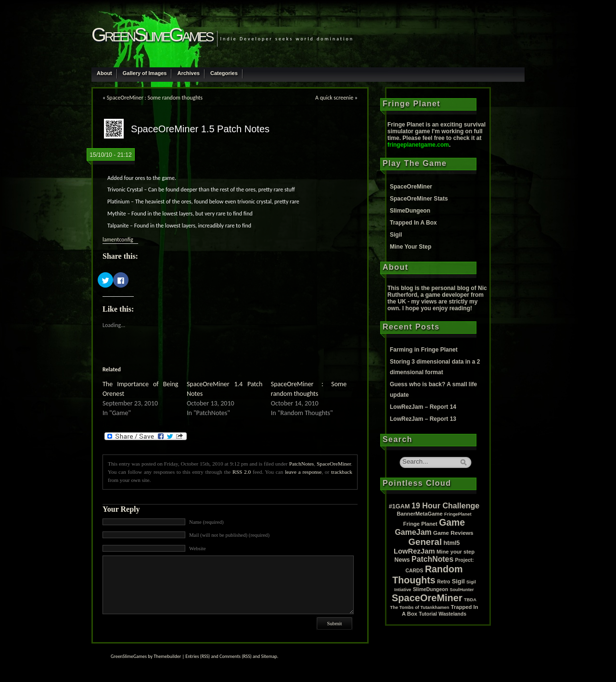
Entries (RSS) (198, 656)
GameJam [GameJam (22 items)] (413, 532)
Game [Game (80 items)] (452, 522)
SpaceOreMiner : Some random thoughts (155, 98)
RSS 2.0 (242, 472)
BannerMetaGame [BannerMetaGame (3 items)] (419, 514)
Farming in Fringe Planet (424, 350)
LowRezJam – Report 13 (423, 419)
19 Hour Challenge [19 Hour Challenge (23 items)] (445, 505)
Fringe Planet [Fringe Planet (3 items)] (420, 524)
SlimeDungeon (410, 211)
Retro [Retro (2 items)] (443, 582)
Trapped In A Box (413, 223)
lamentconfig (118, 240)
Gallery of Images (145, 73)
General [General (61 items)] (425, 542)
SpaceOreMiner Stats (419, 199)
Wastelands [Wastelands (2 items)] (452, 614)
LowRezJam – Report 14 (423, 407)
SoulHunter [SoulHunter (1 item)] (462, 590)
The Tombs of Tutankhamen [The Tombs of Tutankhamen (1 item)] (420, 607)
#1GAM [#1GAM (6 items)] (399, 506)
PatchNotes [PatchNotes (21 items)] (432, 559)
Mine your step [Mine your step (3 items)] (456, 552)
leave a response (303, 472)
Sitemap (269, 656)
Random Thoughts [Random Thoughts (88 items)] (427, 575)
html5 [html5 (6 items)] (451, 543)
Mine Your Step (411, 247)
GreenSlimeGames (152, 35)
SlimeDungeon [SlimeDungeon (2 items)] (430, 589)
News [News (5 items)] (402, 560)
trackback (342, 472)
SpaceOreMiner (334, 464)
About (104, 73)
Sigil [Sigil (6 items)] (458, 581)
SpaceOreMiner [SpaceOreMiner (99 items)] (427, 598)
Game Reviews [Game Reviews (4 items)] (453, 533)
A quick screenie (334, 98)
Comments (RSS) (236, 656)
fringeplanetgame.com (418, 145)
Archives (188, 73)
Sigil (396, 235)
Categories (224, 73)
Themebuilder (167, 656)
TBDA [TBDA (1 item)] (470, 600)
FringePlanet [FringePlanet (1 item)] (458, 514)
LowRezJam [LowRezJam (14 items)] (414, 551)
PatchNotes (302, 464)
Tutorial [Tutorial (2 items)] (428, 614)
